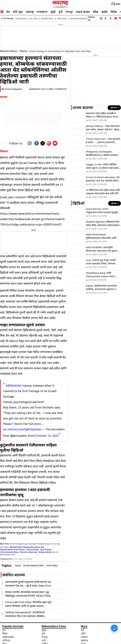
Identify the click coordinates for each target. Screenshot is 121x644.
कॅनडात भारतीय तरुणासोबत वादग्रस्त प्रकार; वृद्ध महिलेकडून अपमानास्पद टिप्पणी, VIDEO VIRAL (28, 594)
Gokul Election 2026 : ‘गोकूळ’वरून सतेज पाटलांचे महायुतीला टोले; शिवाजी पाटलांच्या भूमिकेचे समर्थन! (103, 211)
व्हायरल (84, 640)
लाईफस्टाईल (8, 637)
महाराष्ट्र (30, 12)
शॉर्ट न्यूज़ (18, 12)
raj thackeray (21, 18)
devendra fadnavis (79, 18)
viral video (52, 565)
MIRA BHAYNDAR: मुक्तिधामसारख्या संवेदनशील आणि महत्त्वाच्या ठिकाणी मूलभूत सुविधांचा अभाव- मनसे (102, 236)
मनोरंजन (6, 640)
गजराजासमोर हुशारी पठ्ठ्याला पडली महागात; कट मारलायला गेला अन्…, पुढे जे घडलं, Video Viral (28, 584)
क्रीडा (96, 12)
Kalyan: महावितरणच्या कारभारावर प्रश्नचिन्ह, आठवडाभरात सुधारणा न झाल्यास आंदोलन (101, 287)
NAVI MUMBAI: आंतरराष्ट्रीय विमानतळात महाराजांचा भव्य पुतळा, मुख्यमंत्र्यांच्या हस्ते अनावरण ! (102, 249)
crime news (62, 18)
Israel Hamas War (34, 565)
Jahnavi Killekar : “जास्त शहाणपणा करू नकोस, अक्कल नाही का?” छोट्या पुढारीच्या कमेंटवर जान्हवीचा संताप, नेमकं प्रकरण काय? (103, 128)
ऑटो (83, 634)
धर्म (82, 630)
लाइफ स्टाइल (83, 12)
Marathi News (47, 18)
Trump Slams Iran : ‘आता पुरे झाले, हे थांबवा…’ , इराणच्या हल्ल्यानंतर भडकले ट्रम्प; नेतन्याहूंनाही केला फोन (103, 141)
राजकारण (42, 12)
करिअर (84, 637)
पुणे (60, 12)
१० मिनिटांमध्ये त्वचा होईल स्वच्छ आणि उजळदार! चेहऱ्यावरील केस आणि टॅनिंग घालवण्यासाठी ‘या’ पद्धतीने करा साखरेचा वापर (103, 192)
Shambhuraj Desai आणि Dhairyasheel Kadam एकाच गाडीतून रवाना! (100, 275)
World (23, 51)
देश (8, 12)
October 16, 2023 (47, 436)
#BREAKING (14, 386)
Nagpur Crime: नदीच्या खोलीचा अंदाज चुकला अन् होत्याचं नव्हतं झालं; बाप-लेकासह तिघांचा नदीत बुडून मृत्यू (102, 166)
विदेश (114, 12)
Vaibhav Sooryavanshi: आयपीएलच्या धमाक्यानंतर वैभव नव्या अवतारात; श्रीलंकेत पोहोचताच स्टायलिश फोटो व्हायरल (25, 614)
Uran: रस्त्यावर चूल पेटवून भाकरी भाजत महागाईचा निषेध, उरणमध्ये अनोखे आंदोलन (101, 262)
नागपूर (69, 12)
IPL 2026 (34, 18)
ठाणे (44, 640)
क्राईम (105, 12)
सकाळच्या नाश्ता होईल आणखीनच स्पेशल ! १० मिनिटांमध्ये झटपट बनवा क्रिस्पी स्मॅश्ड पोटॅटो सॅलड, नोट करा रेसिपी (102, 115)
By (12, 89)
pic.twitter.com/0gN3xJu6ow (22, 429)
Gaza (18, 565)
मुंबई (53, 12)
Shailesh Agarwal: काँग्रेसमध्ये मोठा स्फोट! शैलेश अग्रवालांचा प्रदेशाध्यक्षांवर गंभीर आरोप (103, 223)
